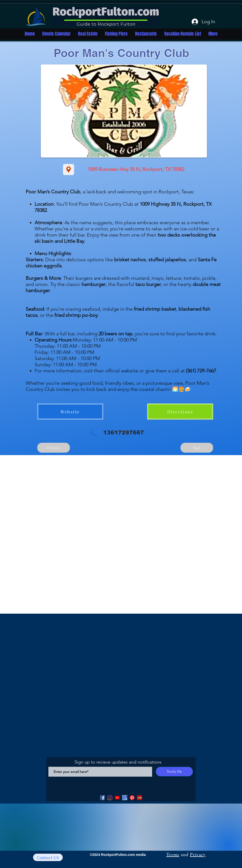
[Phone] (93, 433)
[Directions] (180, 412)
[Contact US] (48, 857)
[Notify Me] (174, 772)
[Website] (70, 412)
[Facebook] (102, 798)
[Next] (197, 448)
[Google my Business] (125, 798)
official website (122, 371)
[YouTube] (117, 798)
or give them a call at (177, 371)
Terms (173, 855)
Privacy (198, 855)
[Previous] (54, 448)
